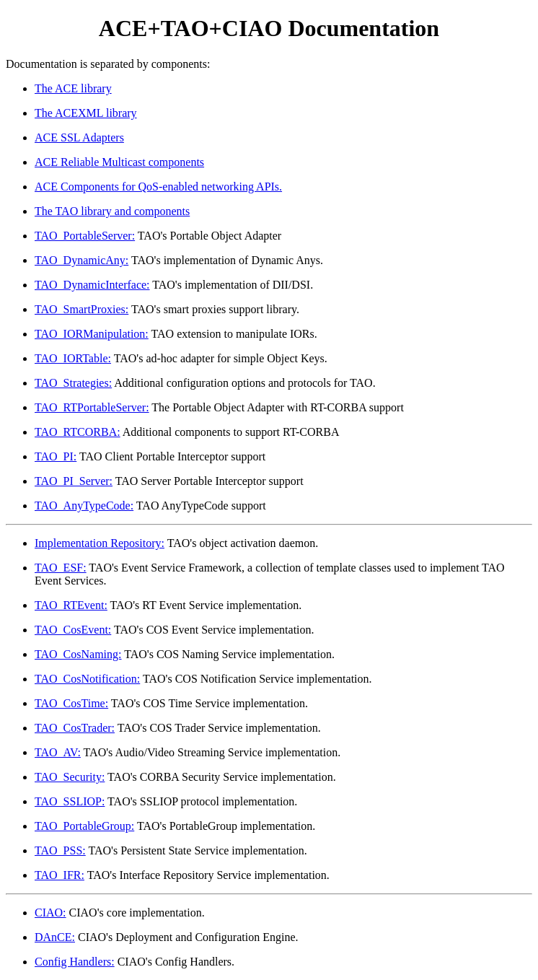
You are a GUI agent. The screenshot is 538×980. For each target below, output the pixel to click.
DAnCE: (55, 937)
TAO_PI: (56, 456)
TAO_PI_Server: (74, 481)
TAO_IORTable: (73, 358)
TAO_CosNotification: (87, 679)
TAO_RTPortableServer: (92, 407)
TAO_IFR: (59, 875)
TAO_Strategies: (73, 383)
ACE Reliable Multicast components (119, 162)
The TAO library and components (112, 211)
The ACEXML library (86, 113)
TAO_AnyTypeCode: (84, 506)
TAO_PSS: (60, 850)
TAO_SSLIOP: (70, 801)
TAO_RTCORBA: (78, 432)
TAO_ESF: (61, 568)
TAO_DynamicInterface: (92, 285)
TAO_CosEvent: (73, 630)
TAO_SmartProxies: (81, 309)
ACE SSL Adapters (79, 137)
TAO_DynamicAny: (81, 260)
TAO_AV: (58, 752)
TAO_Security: (70, 777)
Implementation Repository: (100, 543)
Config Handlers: (75, 962)
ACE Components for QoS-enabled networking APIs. (158, 187)
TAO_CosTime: (71, 703)
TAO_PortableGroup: (84, 826)
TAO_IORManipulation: (92, 334)
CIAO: (50, 913)
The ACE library (73, 88)
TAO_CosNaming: (78, 654)
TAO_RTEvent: (71, 605)
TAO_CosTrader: (75, 728)
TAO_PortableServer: (85, 236)
